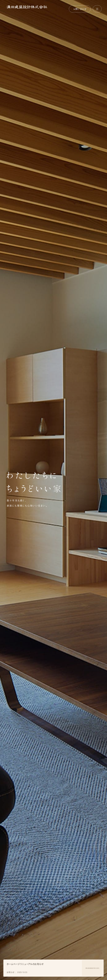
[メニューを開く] (97, 9)
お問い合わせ (80, 9)
